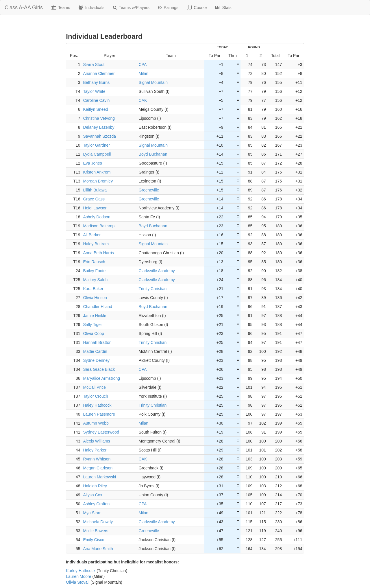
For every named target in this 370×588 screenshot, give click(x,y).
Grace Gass (94, 199)
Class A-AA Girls (24, 8)
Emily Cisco (94, 540)
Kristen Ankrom (97, 172)
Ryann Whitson (97, 459)
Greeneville (149, 190)
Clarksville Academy (157, 271)
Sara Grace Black (99, 369)
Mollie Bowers (96, 531)
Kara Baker (93, 289)
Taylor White (94, 91)
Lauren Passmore (99, 414)
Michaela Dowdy (98, 522)
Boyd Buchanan (153, 154)
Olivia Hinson (95, 298)
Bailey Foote (94, 271)
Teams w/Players (131, 8)
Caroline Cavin (96, 100)
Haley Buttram (96, 244)
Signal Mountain (153, 82)
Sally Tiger (92, 325)
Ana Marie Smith (98, 549)
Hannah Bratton (97, 342)
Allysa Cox (92, 495)
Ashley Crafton (96, 504)
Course (197, 8)
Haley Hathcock (97, 405)
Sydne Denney (96, 360)
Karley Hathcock (81, 571)
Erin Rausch (94, 262)
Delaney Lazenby (99, 127)
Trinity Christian (153, 289)
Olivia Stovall (78, 582)
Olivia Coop (93, 333)
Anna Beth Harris (98, 253)
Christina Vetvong (99, 118)
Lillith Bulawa (95, 190)
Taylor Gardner (96, 145)
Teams (61, 8)
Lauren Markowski (99, 477)
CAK (143, 100)
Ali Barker (92, 235)
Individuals (91, 8)
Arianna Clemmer (99, 73)
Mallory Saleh (95, 280)
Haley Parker (95, 450)
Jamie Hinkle (95, 316)
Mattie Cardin (95, 351)
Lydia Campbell (97, 154)
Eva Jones (92, 163)
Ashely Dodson (97, 217)
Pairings (168, 8)
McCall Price (94, 387)
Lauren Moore (78, 576)
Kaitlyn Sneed (95, 109)
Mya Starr (92, 513)
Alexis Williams (96, 441)
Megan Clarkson (98, 468)
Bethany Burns (96, 82)
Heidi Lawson (95, 208)
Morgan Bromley (98, 181)
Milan (144, 73)
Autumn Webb (96, 423)
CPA (143, 64)
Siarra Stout (94, 64)
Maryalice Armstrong (101, 378)
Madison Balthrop (99, 226)
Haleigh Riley (95, 486)
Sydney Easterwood (101, 432)
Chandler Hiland (97, 307)
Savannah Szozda (99, 136)
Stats (223, 8)
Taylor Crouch (95, 396)
